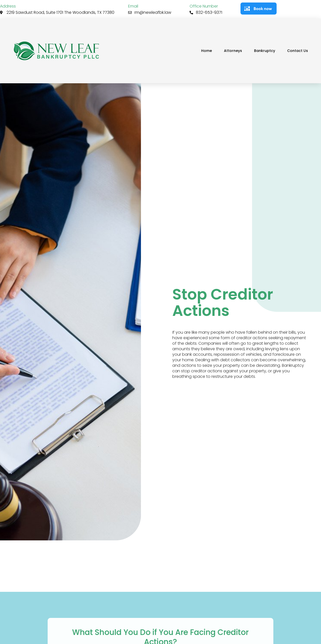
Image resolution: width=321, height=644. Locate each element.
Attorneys (233, 51)
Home (207, 51)
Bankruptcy (265, 51)
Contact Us (298, 51)
